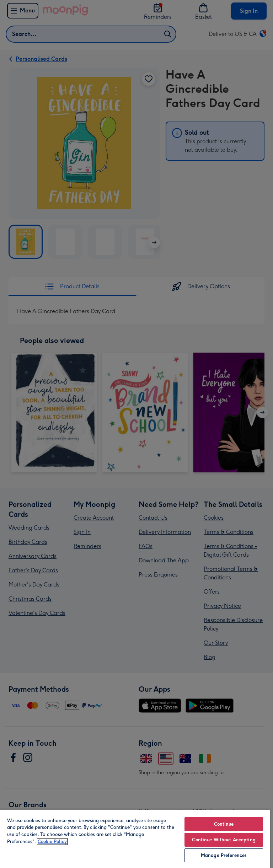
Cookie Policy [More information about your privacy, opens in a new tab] (52, 842)
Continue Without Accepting (224, 840)
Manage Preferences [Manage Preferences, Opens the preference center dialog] (224, 855)
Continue (224, 824)
